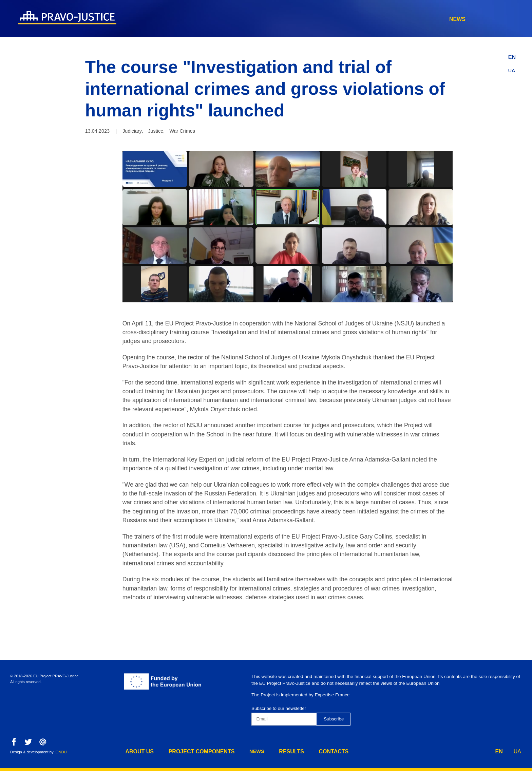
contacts (478, 19)
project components (340, 19)
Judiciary (132, 131)
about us (277, 19)
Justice (156, 131)
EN (512, 55)
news (397, 19)
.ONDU (61, 752)
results (434, 19)
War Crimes (182, 131)
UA (512, 69)
